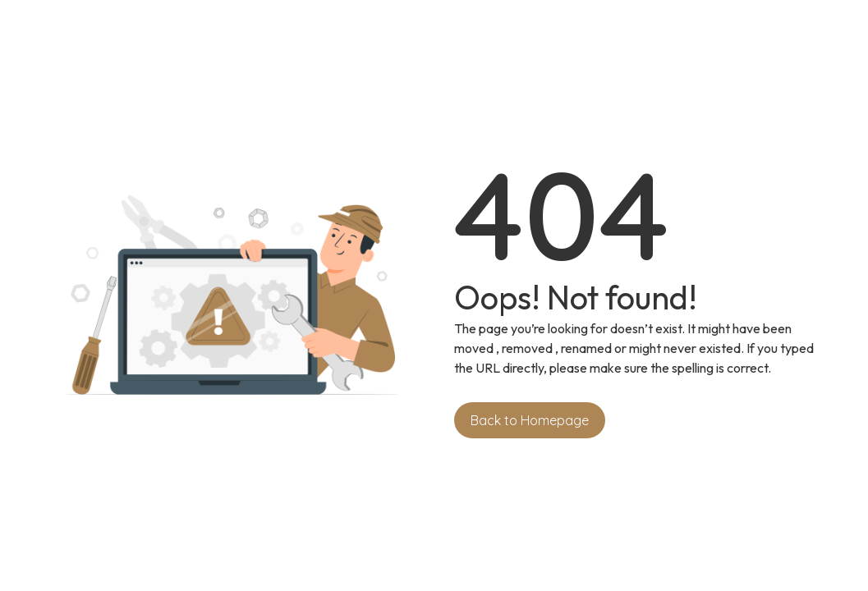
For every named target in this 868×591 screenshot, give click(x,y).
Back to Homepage (530, 420)
